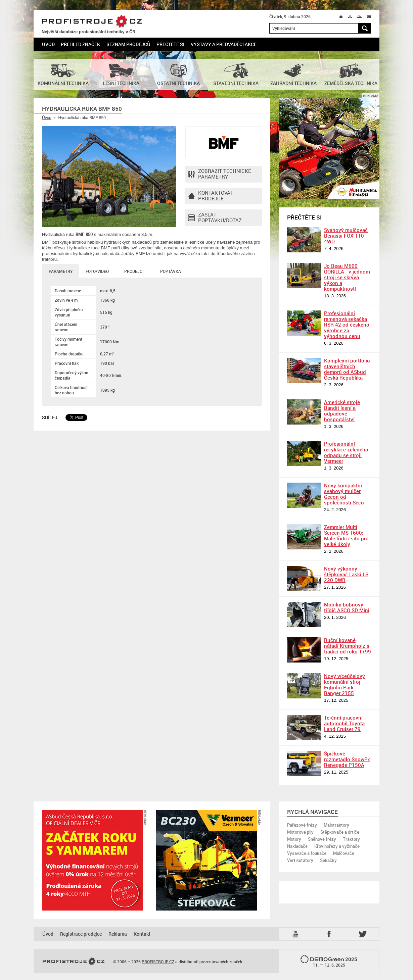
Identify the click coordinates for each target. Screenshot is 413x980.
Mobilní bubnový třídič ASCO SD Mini (347, 607)
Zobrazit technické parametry (220, 174)
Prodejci (134, 271)
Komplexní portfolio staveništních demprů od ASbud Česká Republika (347, 369)
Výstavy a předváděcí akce (224, 44)
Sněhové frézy (322, 839)
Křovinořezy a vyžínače (337, 846)
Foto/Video (97, 271)
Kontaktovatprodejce (211, 196)
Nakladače (297, 846)
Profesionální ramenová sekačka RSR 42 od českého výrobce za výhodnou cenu (347, 325)
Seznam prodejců (128, 44)
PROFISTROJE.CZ (92, 22)
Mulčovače (344, 853)
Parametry (61, 271)
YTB (297, 934)
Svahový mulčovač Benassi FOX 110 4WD (346, 236)
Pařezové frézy (302, 825)
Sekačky (328, 860)
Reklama (118, 934)
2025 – (329, 962)
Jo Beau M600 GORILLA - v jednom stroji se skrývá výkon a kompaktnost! (347, 277)
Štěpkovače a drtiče (340, 832)
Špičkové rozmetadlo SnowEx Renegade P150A (347, 759)
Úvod (48, 44)
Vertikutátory (300, 860)
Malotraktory (336, 825)
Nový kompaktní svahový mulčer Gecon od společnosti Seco (344, 494)
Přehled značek (80, 44)
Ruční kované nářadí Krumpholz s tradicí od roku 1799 (348, 646)
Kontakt (142, 934)
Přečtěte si (170, 44)
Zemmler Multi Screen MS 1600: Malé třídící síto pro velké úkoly (346, 535)
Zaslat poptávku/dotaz (215, 218)
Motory (294, 839)
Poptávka (171, 271)
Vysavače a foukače (307, 853)
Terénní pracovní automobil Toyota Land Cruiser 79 (344, 723)
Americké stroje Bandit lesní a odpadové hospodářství (342, 411)
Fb (330, 934)
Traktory (351, 839)
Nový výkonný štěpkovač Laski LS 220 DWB (346, 574)
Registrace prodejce (81, 934)
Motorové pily (300, 832)
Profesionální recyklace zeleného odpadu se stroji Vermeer (346, 452)
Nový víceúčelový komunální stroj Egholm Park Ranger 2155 (345, 684)
